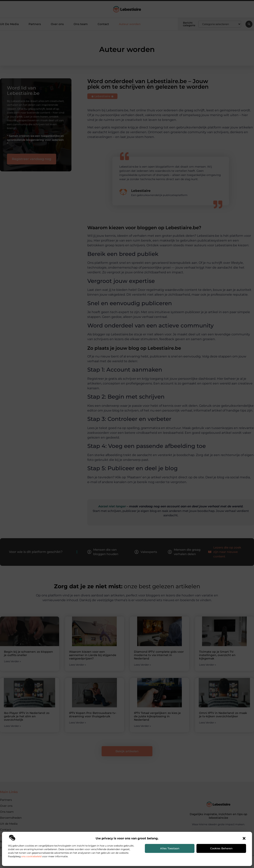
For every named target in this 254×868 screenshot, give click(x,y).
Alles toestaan (170, 848)
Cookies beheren (221, 848)
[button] (244, 838)
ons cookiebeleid (31, 856)
